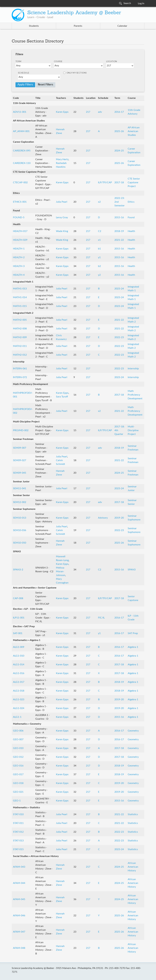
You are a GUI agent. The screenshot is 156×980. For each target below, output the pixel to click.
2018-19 (119, 231)
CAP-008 (18, 598)
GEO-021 (18, 792)
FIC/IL (101, 618)
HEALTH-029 (20, 240)
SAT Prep (133, 633)
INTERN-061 (20, 369)
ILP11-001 (19, 618)
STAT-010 (18, 814)
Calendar (122, 26)
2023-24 (119, 289)
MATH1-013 (20, 289)
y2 (99, 275)
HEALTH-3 (19, 266)
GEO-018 (18, 783)
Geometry (133, 731)
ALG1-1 (17, 717)
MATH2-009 (20, 337)
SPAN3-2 (18, 570)
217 (88, 112)
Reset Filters (45, 85)
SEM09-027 (20, 460)
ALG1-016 (19, 673)
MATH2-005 (20, 320)
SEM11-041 (20, 488)
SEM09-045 (20, 473)
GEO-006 (18, 731)
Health (131, 231)
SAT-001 (18, 633)
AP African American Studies (134, 131)
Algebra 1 (133, 647)
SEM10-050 (20, 543)
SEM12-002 (20, 502)
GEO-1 (17, 801)
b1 (99, 249)
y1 (99, 257)
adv (100, 112)
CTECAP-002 (20, 182)
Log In (141, 3)
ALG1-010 (19, 656)
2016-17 (119, 112)
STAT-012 (18, 832)
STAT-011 (18, 823)
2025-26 (119, 131)
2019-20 (119, 518)
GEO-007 (18, 739)
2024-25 (119, 151)
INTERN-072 (20, 377)
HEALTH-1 (19, 249)
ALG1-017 (19, 682)
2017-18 (119, 182)
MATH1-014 (20, 297)
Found (131, 217)
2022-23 (119, 337)
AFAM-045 (19, 899)
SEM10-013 (20, 518)
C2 (100, 231)
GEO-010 (18, 748)
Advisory (103, 518)
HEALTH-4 (19, 275)
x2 (99, 202)
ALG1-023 (19, 699)
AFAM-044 (19, 883)
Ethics (131, 202)
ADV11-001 (20, 112)
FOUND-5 (19, 217)
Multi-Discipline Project (133, 430)
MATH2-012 (20, 355)
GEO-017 (18, 774)
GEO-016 (18, 766)
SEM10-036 (20, 530)
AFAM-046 (19, 916)
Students (34, 26)
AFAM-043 (19, 867)
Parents (78, 26)
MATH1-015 (20, 306)
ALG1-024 (19, 708)
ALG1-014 (19, 665)
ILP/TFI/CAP (105, 182)
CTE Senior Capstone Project (134, 182)
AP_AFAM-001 (21, 131)
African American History (133, 867)
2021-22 (119, 240)
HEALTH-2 (19, 257)
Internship (133, 369)
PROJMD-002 (21, 430)
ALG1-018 (19, 691)
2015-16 (119, 217)
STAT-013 (18, 841)
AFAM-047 (19, 932)
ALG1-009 (19, 647)
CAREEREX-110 (22, 163)
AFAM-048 (19, 948)
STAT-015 (18, 849)
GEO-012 (18, 757)
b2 (99, 266)
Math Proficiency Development (135, 395)
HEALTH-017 (20, 231)
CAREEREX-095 (22, 151)
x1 (99, 240)
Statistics (133, 814)
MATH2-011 (20, 346)
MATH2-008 (20, 329)
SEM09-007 (20, 448)
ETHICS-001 (20, 202)
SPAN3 (132, 570)
